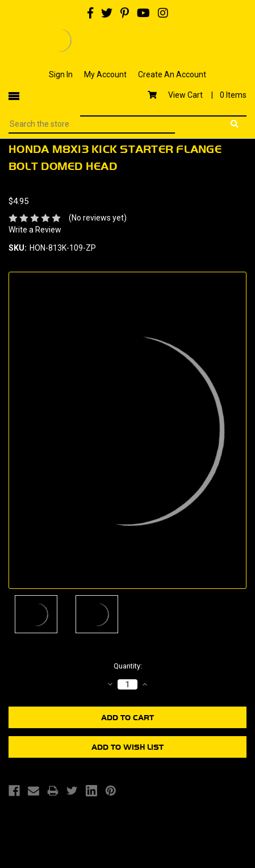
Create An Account (172, 74)
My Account (105, 74)
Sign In (61, 74)
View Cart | (197, 95)
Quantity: (128, 666)
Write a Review (35, 230)
